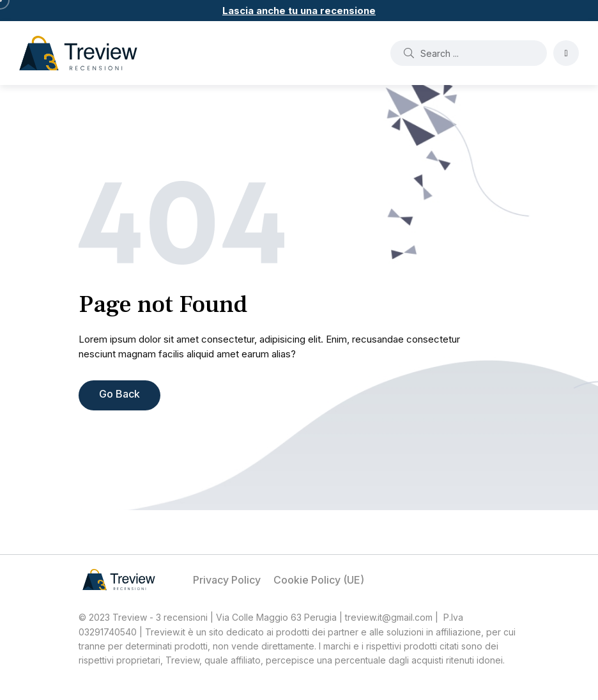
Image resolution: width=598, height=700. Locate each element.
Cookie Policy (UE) (319, 580)
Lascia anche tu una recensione (299, 11)
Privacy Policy (227, 580)
